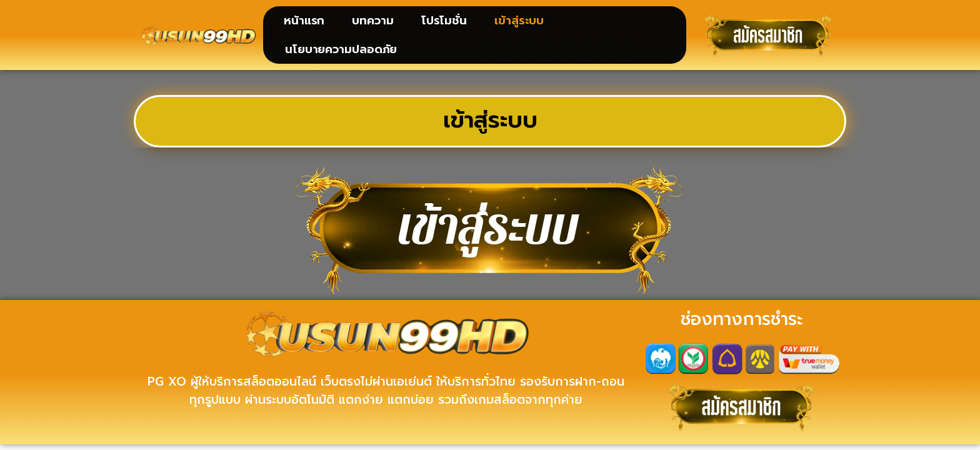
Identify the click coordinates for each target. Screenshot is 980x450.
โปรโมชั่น (444, 21)
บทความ (372, 21)
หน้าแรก (304, 21)
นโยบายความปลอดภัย (341, 49)
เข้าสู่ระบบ (519, 21)
